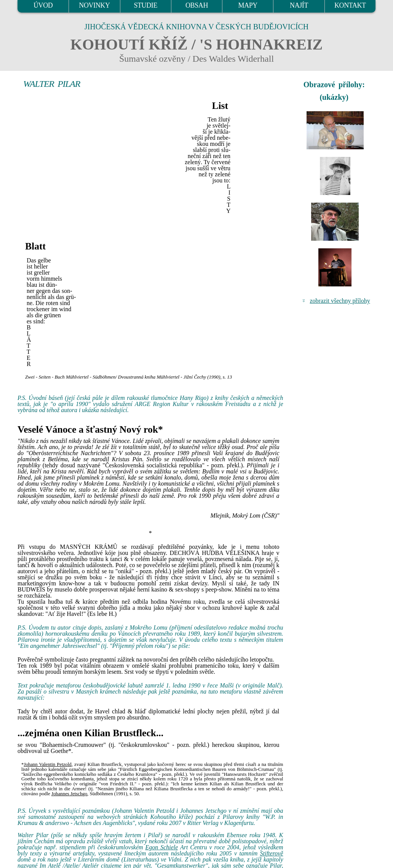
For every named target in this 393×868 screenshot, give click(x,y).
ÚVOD (43, 5)
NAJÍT (299, 5)
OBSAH (197, 5)
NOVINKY (94, 5)
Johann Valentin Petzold (47, 764)
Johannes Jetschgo (69, 794)
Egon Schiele (162, 847)
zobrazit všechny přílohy (340, 301)
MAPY (248, 5)
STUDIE (145, 5)
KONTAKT (350, 5)
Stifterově (272, 853)
